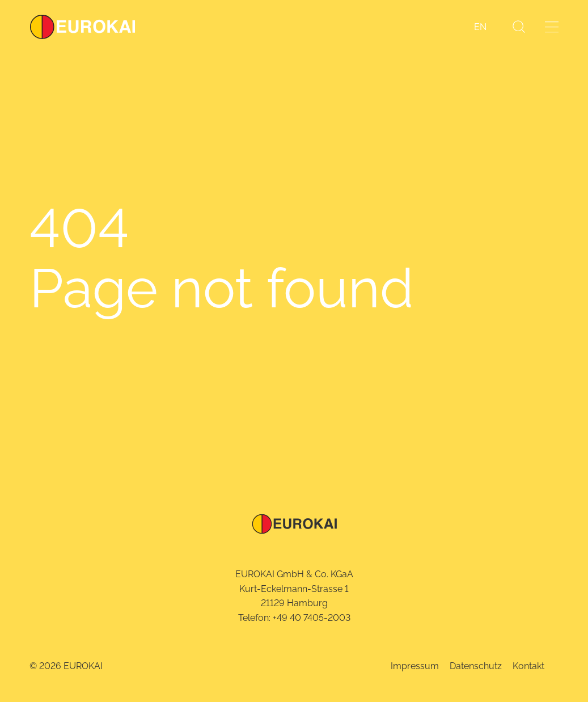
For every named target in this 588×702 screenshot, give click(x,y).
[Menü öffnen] (552, 27)
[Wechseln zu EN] (480, 27)
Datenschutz (476, 666)
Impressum (415, 666)
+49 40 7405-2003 (312, 618)
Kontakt (528, 666)
